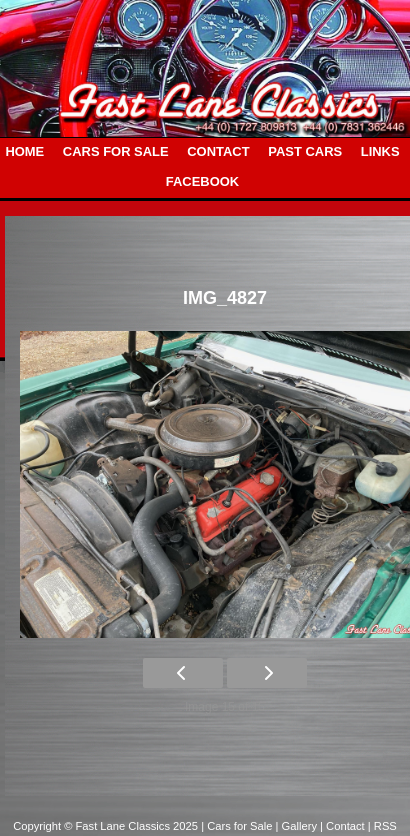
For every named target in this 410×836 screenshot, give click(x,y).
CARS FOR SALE (116, 151)
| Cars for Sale (238, 826)
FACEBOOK (202, 181)
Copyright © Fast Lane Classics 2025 (107, 826)
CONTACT (218, 151)
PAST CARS (305, 151)
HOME (24, 151)
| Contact (344, 826)
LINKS (380, 151)
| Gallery (298, 826)
